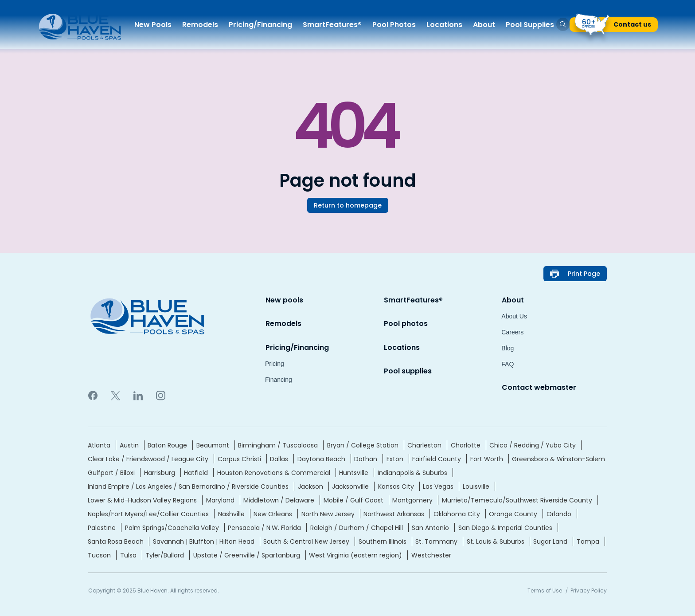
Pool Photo (394, 25)
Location (444, 25)
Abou (484, 25)
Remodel (200, 25)
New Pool (153, 25)
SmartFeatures (332, 25)
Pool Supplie (530, 25)
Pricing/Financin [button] (260, 25)
